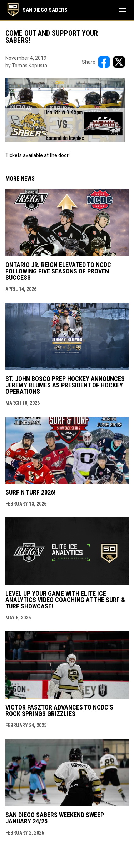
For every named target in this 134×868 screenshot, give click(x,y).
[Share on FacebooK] (104, 62)
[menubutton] (123, 10)
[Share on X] (119, 62)
